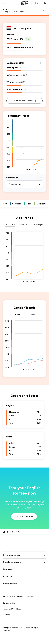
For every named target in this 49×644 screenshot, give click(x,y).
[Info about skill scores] (41, 63)
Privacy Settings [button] (10, 631)
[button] (4, 3)
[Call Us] (45, 3)
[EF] (24, 3)
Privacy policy (9, 614)
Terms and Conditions (12, 619)
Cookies (7, 625)
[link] (13, 11)
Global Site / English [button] (13, 607)
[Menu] (44, 11)
